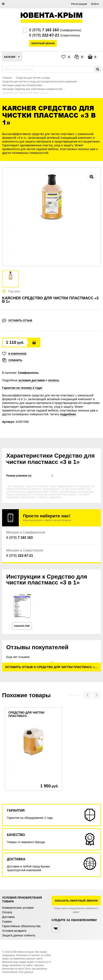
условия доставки (32, 380)
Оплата (7, 912)
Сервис (7, 922)
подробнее (68, 414)
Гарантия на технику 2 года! (22, 388)
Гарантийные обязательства (21, 926)
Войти (95, 4)
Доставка (8, 917)
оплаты (54, 380)
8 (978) (44, 30)
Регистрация (79, 4)
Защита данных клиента (19, 935)
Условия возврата (14, 931)
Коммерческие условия (18, 908)
